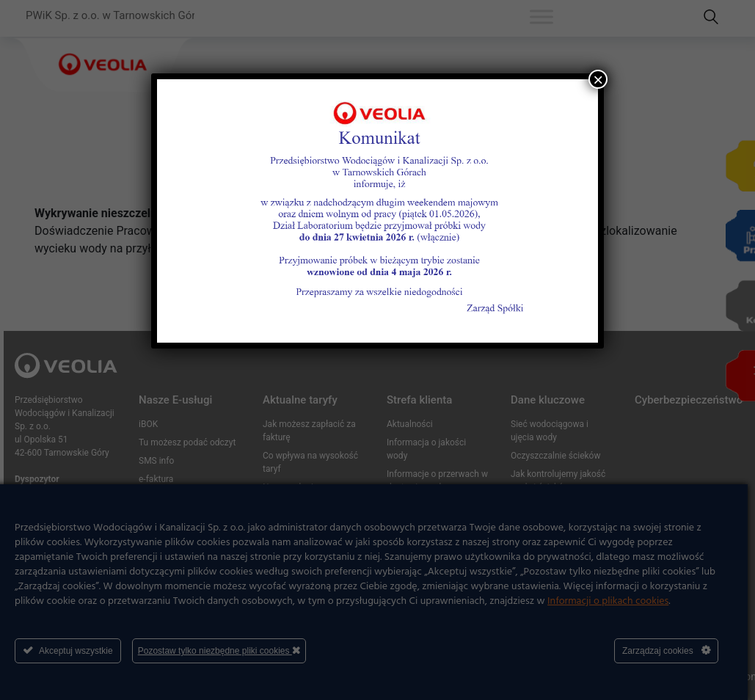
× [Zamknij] (598, 79)
